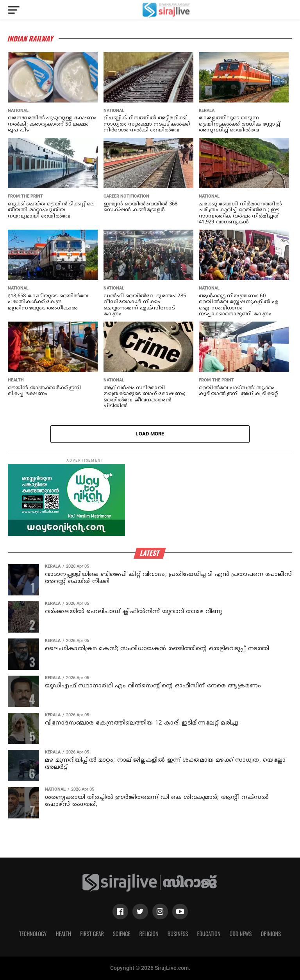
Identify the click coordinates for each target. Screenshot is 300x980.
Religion (149, 934)
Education (209, 934)
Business (178, 934)
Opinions (271, 934)
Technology (33, 934)
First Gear (92, 934)
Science (122, 934)
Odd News (240, 934)
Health (64, 934)
